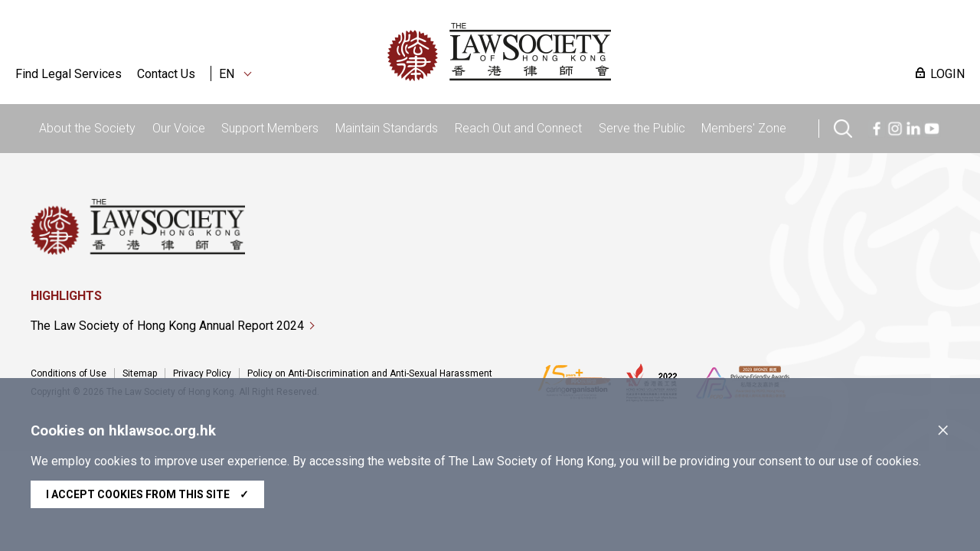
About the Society (87, 128)
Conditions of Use (69, 373)
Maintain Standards (387, 128)
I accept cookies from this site (147, 494)
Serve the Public (642, 128)
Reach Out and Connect (518, 128)
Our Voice (179, 128)
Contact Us (166, 74)
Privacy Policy (202, 373)
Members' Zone (744, 128)
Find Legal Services (69, 74)
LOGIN (947, 74)
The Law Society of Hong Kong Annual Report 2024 (167, 326)
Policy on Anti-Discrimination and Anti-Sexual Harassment (370, 373)
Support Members (270, 128)
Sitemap (140, 373)
